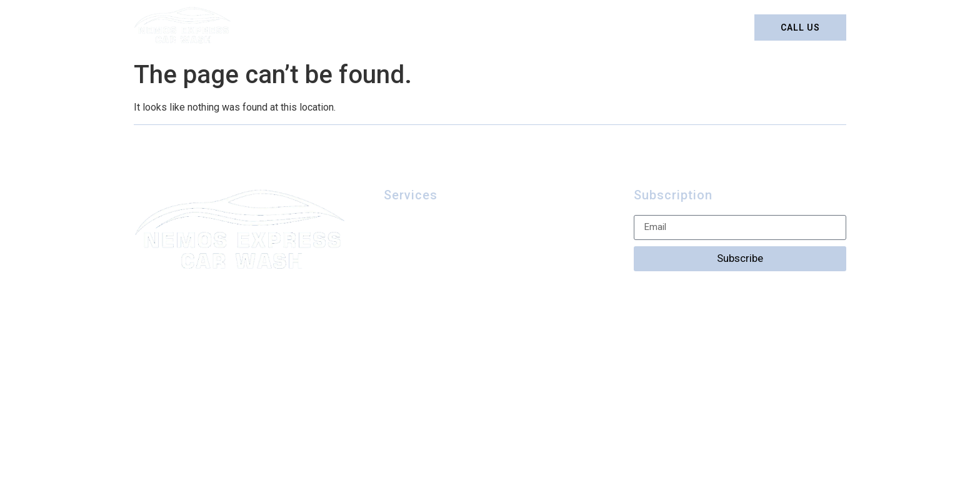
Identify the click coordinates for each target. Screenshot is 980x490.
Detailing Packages (421, 27)
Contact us (650, 27)
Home (338, 27)
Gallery (579, 27)
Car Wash (513, 27)
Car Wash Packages (435, 247)
